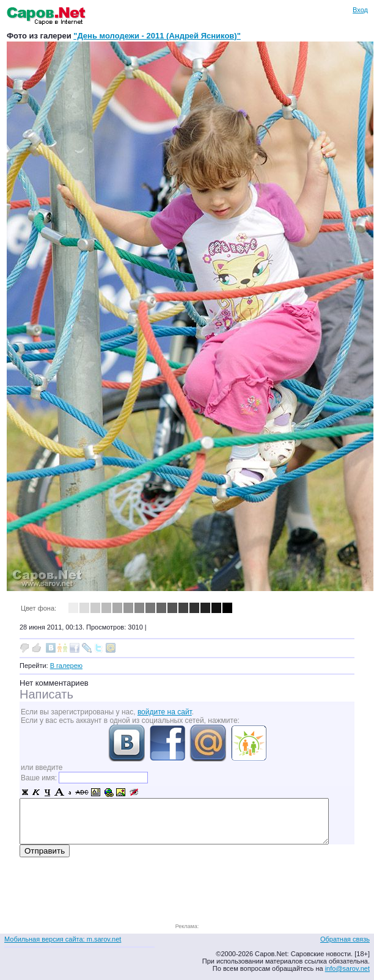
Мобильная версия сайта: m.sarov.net (63, 939)
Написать (46, 694)
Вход (360, 10)
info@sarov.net (347, 968)
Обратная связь (345, 939)
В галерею (66, 666)
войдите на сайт (165, 712)
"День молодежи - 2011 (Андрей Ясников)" (157, 36)
